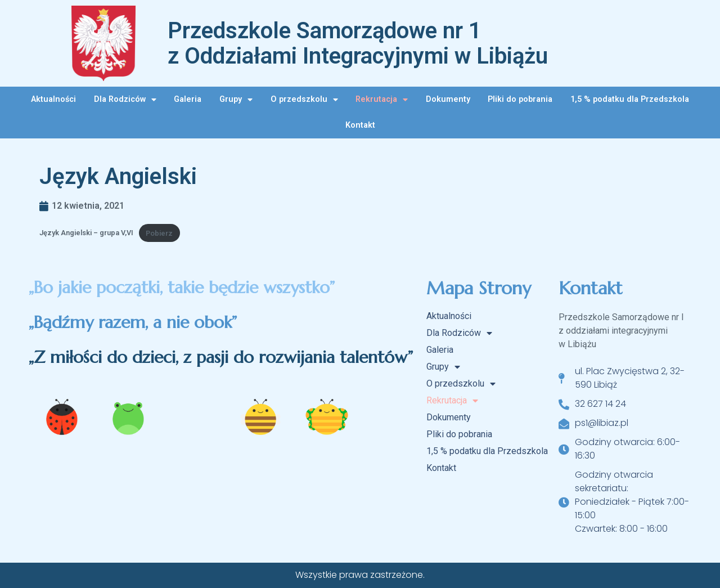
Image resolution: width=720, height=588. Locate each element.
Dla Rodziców (125, 100)
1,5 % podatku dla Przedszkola (630, 99)
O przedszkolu (304, 100)
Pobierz (159, 233)
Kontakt (360, 125)
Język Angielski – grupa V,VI (86, 233)
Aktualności (53, 99)
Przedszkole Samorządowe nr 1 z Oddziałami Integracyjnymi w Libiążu (358, 43)
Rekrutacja (382, 100)
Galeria (188, 99)
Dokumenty (448, 99)
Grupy (236, 100)
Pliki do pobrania (520, 99)
